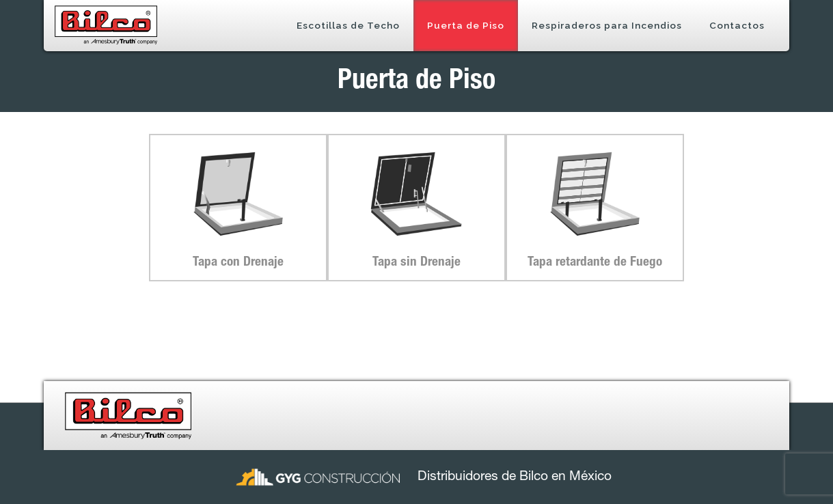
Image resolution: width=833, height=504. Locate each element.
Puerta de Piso (466, 25)
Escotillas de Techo (348, 25)
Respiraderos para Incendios (607, 25)
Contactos (737, 25)
